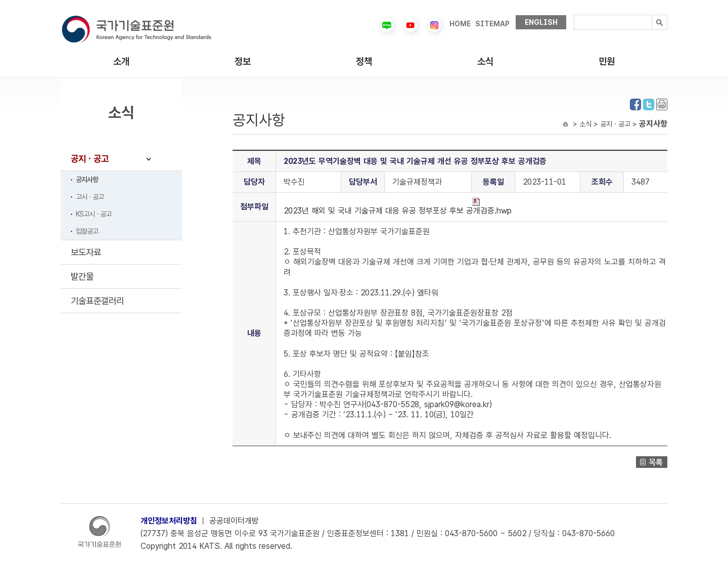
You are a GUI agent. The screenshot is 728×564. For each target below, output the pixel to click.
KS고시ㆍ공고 (94, 214)
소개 (121, 61)
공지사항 (87, 180)
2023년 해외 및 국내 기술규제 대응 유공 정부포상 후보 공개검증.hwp (398, 207)
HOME (460, 24)
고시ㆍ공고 (90, 197)
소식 (485, 61)
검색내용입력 (574, 15)
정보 (243, 61)
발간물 (82, 276)
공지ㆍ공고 (90, 159)
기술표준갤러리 (97, 301)
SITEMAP (492, 24)
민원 (607, 61)
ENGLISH (541, 22)
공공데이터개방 (234, 521)
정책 (364, 61)
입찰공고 (87, 231)
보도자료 (86, 252)
